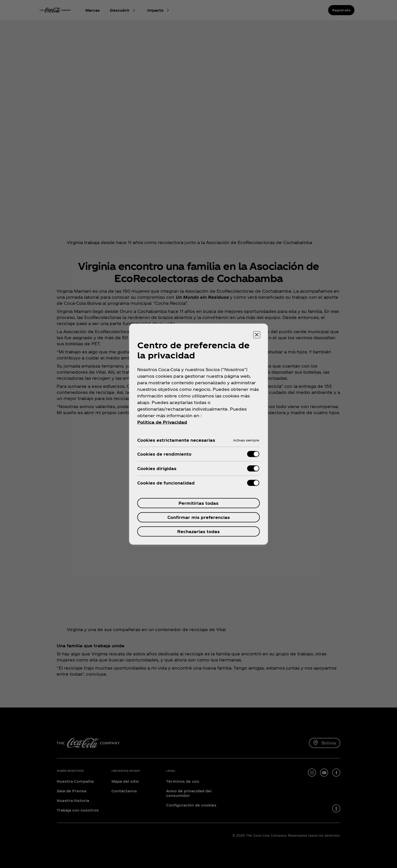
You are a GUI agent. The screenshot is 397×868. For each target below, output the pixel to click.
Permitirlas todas (198, 503)
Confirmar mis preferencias (199, 517)
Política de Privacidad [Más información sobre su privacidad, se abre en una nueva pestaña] (162, 422)
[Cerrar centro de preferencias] (257, 335)
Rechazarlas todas (198, 531)
